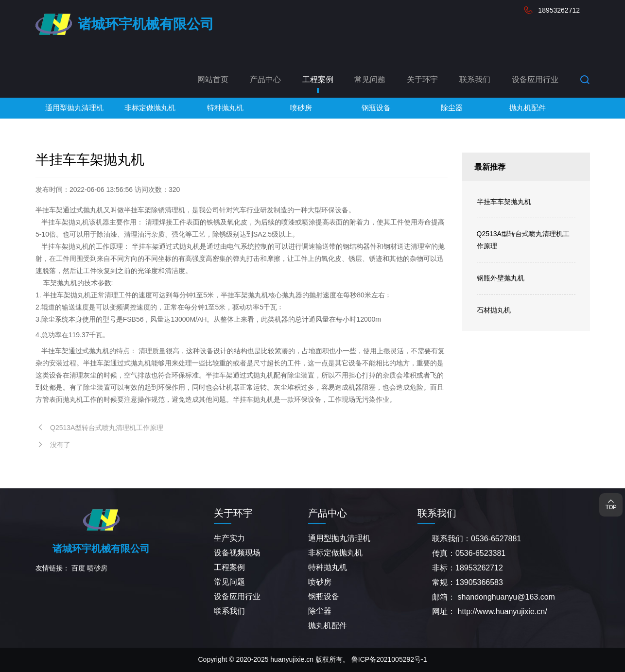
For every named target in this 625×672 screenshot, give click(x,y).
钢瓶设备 (324, 596)
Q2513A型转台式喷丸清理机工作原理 (523, 240)
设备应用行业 (535, 79)
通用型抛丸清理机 (339, 538)
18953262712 (559, 10)
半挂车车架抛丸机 (504, 202)
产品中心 (265, 79)
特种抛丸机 (328, 567)
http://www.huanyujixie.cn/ (502, 612)
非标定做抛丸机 (335, 553)
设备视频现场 (237, 553)
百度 (78, 568)
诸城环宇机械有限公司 (146, 24)
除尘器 (320, 611)
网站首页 (213, 79)
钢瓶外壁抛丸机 (501, 278)
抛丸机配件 (328, 626)
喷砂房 (97, 568)
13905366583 (479, 582)
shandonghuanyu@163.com (506, 597)
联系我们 (475, 79)
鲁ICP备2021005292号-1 (389, 659)
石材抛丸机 (494, 310)
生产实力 (229, 538)
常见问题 (370, 79)
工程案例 (318, 79)
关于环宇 (422, 79)
